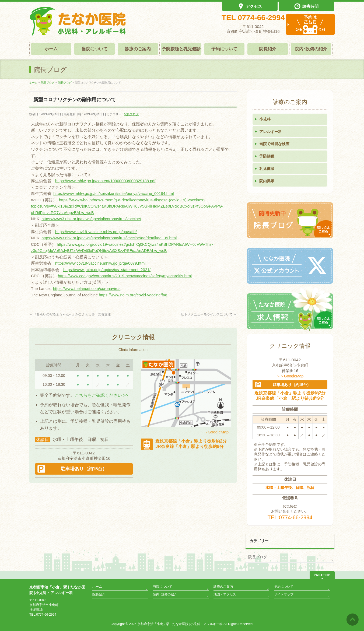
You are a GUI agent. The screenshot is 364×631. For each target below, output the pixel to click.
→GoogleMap (216, 432)
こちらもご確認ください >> (101, 395)
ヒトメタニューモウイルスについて (209, 314)
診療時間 (306, 7)
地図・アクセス (225, 594)
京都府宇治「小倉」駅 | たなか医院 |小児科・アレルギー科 (180, 624)
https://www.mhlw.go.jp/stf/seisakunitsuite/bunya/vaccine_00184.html (113, 194)
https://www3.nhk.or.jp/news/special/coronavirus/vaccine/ (91, 219)
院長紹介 (99, 594)
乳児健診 (267, 169)
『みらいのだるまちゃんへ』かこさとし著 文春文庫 (70, 314)
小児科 (265, 119)
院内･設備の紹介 (165, 594)
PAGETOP (322, 575)
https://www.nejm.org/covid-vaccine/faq (133, 295)
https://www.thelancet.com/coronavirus (87, 289)
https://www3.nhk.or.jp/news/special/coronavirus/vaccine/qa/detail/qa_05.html (109, 238)
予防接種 (267, 156)
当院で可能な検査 (274, 144)
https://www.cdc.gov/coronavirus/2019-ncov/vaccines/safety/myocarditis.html (125, 276)
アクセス (250, 7)
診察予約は (310, 24)
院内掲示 (267, 181)
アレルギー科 (271, 132)
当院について (163, 587)
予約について (284, 587)
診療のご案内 (223, 587)
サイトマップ (284, 594)
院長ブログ (131, 114)
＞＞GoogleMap (290, 376)
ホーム (97, 587)
